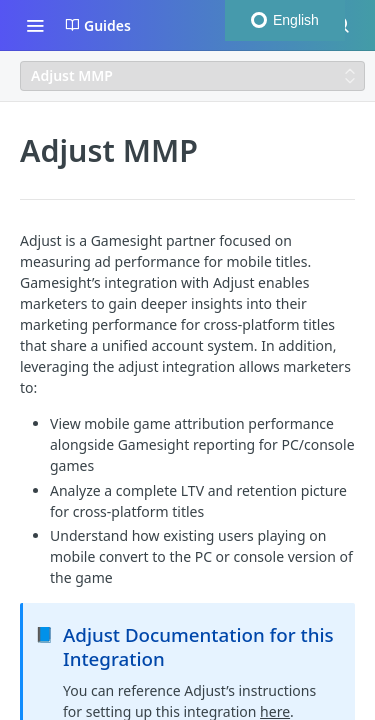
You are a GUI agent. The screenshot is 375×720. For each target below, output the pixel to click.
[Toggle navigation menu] (35, 25)
